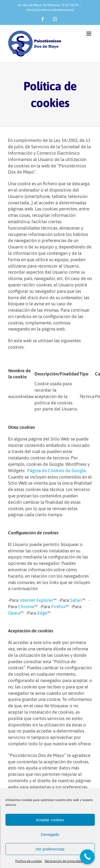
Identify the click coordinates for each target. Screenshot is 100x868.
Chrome (26, 607)
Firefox (58, 607)
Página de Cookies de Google (57, 471)
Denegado (50, 834)
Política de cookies (29, 861)
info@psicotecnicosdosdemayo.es (50, 10)
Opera (14, 613)
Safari (76, 600)
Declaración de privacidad (63, 861)
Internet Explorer (36, 600)
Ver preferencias (50, 849)
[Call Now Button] (87, 857)
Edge (42, 613)
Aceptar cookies (50, 820)
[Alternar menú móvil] (89, 34)
